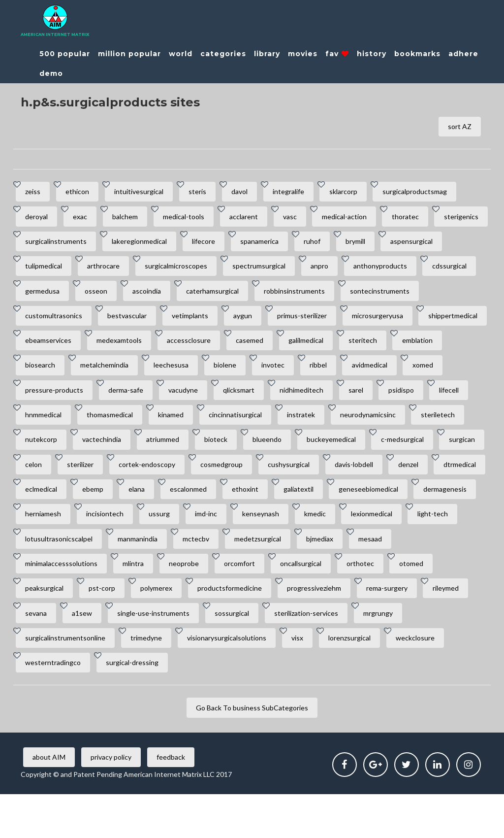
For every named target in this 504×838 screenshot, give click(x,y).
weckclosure (426, 680)
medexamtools (277, 347)
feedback (176, 801)
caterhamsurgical (362, 295)
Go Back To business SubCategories (252, 751)
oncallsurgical (310, 603)
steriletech (261, 449)
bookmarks (417, 54)
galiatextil (250, 526)
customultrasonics (141, 321)
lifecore (270, 244)
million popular (129, 54)
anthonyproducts (53, 295)
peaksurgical (45, 628)
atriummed (447, 449)
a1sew (85, 654)
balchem (130, 218)
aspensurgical (47, 270)
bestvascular (217, 321)
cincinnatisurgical (53, 449)
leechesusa (351, 372)
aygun (336, 321)
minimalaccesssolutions (62, 603)
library (267, 54)
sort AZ (459, 127)
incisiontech (108, 552)
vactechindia (384, 449)
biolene (407, 372)
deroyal (37, 218)
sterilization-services (315, 654)
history (372, 54)
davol (248, 193)
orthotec (371, 603)
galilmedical (44, 372)
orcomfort (246, 603)
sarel (104, 423)
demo (51, 73)
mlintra (136, 603)
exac (83, 218)
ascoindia (294, 295)
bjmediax (329, 577)
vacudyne (343, 398)
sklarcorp (356, 193)
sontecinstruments (56, 321)
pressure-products (210, 398)
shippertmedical (129, 347)
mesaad (381, 577)
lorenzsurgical (358, 680)
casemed (411, 347)
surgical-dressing (135, 705)
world (181, 54)
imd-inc (213, 552)
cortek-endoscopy (54, 500)
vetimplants (282, 321)
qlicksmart (400, 398)
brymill (428, 244)
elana (82, 526)
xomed (143, 398)
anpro (398, 270)
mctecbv (201, 577)
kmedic (326, 552)
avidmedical (88, 398)
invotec (457, 372)
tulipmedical (114, 270)
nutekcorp (321, 449)
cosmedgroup (131, 500)
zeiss (34, 193)
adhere (463, 54)
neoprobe (189, 603)
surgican (292, 475)
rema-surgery (398, 628)
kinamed (388, 423)
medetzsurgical (265, 577)
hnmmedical (256, 423)
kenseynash (269, 552)
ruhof (382, 244)
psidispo (152, 423)
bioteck (38, 475)
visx (304, 680)
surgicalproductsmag (429, 193)
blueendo (91, 475)
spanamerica (328, 244)
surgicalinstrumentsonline (66, 680)
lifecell (201, 423)
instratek (120, 449)
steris (204, 193)
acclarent (252, 218)
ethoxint (195, 526)
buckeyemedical (157, 475)
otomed (424, 603)
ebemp (37, 526)
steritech (102, 372)
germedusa (186, 295)
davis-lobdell (267, 500)
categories (223, 54)
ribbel (35, 398)
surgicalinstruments (118, 244)
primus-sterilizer (397, 321)
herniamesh (44, 552)
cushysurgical (200, 500)
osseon (241, 295)
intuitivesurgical (144, 193)
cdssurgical (124, 295)
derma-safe (283, 398)
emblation (159, 372)
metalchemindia (283, 372)
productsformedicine (236, 628)
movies (303, 54)
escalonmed (136, 526)
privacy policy (114, 801)
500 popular (65, 54)
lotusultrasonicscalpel (60, 577)
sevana (37, 654)
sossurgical (239, 654)
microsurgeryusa (52, 347)
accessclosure (348, 347)
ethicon (80, 193)
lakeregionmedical (204, 244)
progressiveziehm (323, 628)
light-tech (447, 552)
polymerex (161, 628)
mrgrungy (389, 654)
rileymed (458, 628)
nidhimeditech (48, 423)
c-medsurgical (230, 475)
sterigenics (43, 244)
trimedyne (149, 680)
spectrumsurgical (335, 270)
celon (340, 475)
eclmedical (436, 500)
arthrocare (176, 270)
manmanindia (141, 577)
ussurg (164, 552)
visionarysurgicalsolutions (232, 680)
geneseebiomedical (322, 526)
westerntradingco (54, 705)
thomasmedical (325, 423)
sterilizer (389, 475)
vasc (301, 218)
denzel (324, 500)
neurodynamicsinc (189, 449)
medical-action (357, 218)
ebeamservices (204, 347)
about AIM (50, 801)
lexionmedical (384, 552)
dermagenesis (401, 526)
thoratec (420, 218)
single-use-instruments (158, 654)
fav (337, 54)
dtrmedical (377, 500)
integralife (299, 193)
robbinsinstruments (445, 295)
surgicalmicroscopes (250, 270)
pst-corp (105, 628)
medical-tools (190, 218)
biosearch (216, 372)
